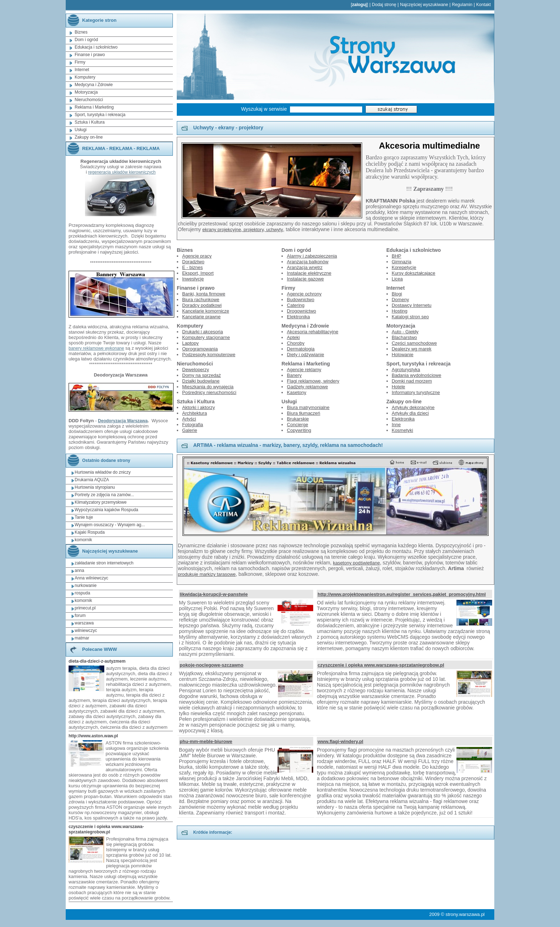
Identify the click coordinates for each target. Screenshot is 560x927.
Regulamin (462, 5)
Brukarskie (298, 419)
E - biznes (192, 267)
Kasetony (296, 392)
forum (80, 615)
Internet (82, 70)
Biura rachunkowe (201, 300)
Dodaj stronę (384, 5)
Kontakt (483, 5)
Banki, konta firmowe (204, 294)
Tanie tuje (84, 517)
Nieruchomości (89, 100)
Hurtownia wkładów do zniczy (103, 472)
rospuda (82, 593)
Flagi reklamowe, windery (313, 381)
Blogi (397, 294)
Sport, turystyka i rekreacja (100, 115)
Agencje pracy (197, 256)
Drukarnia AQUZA (92, 480)
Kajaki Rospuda (90, 532)
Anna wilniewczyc (91, 578)
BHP (397, 256)
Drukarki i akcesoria (202, 332)
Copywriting (299, 430)
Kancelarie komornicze (206, 311)
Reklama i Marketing (94, 107)
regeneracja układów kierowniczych (122, 172)
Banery (294, 375)
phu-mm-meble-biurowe (206, 741)
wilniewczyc (86, 631)
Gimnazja (402, 262)
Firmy (80, 62)
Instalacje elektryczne (309, 273)
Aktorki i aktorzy (199, 407)
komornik (83, 540)
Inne (396, 425)
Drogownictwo (301, 311)
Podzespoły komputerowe (209, 355)
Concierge (297, 425)
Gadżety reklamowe (307, 387)
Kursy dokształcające (414, 273)
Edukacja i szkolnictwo (96, 47)
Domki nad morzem (412, 381)
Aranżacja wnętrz (305, 267)
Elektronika (298, 317)
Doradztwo (193, 262)
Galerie (190, 430)
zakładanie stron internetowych (104, 563)
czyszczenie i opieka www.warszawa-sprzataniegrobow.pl (381, 665)
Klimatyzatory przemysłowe (101, 502)
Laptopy (190, 343)
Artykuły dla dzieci (410, 413)
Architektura (194, 413)
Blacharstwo (404, 337)
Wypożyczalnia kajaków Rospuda (106, 510)
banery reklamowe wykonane (96, 348)
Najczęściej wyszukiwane (424, 5)
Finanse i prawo (90, 55)
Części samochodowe (414, 343)
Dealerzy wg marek (412, 349)
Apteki (293, 337)
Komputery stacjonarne (206, 337)
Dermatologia (301, 349)
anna (79, 570)
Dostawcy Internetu (412, 305)
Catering (296, 305)
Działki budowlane (201, 381)
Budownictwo (301, 300)
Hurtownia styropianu (95, 487)
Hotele (399, 387)
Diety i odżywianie (305, 355)
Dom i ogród (86, 40)
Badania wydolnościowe (417, 375)
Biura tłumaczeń (303, 413)
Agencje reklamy (304, 370)
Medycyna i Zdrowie (94, 85)
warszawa (84, 623)
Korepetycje (404, 267)
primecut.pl (85, 608)
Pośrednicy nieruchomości (209, 392)
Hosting (400, 311)
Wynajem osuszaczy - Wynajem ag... (110, 525)
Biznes (81, 32)
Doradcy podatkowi (202, 305)
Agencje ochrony (304, 294)
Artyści (189, 419)
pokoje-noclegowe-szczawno (211, 665)
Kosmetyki (402, 430)
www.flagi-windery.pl (340, 741)
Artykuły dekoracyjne (413, 407)
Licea (397, 279)
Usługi (81, 130)
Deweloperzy (196, 370)
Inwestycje (193, 279)
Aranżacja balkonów (307, 262)
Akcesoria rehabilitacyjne (312, 332)
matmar (82, 638)
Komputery (85, 77)
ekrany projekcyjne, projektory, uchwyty (242, 230)
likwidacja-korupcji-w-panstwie (214, 594)
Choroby (296, 343)
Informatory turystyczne (416, 392)
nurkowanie (86, 585)
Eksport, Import (198, 273)
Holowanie (403, 355)
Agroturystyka (406, 370)
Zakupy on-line (89, 137)
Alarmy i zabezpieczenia (312, 256)
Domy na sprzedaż (201, 375)
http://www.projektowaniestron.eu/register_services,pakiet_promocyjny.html (402, 594)
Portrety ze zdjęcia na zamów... (104, 495)
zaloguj (359, 5)
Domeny (400, 300)
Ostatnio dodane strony (98, 460)
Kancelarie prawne (201, 317)
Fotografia (193, 425)
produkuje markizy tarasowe (207, 574)
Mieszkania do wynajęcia (208, 387)
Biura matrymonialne (308, 407)
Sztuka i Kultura (90, 122)
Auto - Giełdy (405, 332)
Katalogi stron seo (410, 317)
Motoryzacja (86, 92)
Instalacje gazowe (305, 279)
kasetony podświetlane (356, 563)
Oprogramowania (200, 349)
